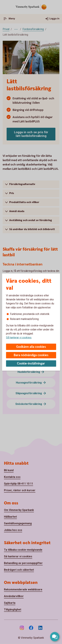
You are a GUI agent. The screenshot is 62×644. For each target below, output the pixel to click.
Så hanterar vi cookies (19, 338)
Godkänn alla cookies (31, 347)
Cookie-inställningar (31, 364)
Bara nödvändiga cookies (31, 355)
